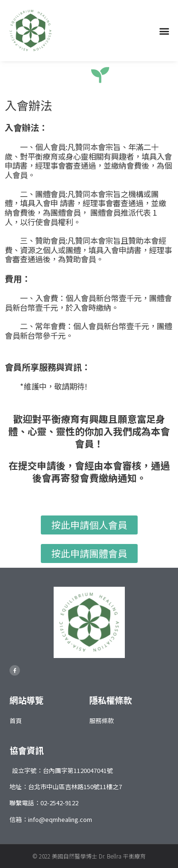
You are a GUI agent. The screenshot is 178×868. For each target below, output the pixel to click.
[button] (164, 31)
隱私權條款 (111, 700)
